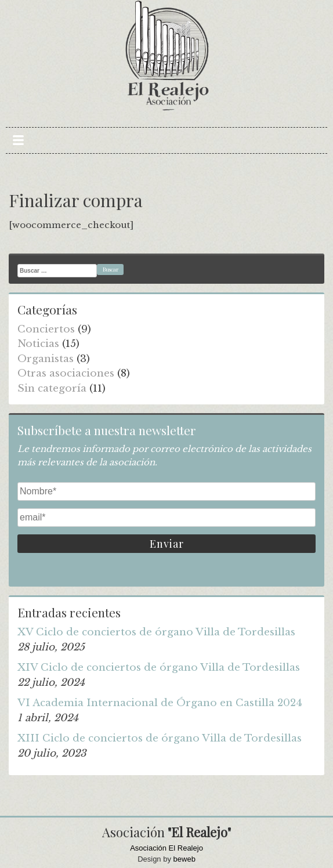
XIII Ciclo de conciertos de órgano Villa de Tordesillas (160, 738)
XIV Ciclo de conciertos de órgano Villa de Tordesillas (159, 668)
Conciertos (46, 329)
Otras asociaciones (66, 373)
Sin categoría (52, 388)
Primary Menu (18, 140)
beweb (184, 859)
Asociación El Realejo (166, 848)
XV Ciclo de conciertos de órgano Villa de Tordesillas (156, 632)
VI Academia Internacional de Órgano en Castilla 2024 (160, 703)
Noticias (38, 344)
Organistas (46, 359)
